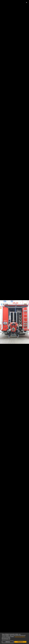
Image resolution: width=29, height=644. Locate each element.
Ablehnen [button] (8, 642)
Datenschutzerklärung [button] (20, 637)
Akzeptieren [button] (20, 642)
